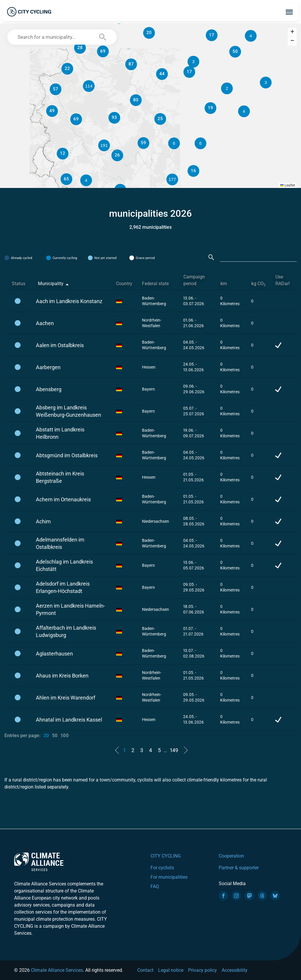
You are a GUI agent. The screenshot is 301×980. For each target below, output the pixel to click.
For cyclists (162, 868)
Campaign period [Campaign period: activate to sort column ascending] (194, 280)
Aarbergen (48, 367)
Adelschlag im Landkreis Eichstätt (64, 565)
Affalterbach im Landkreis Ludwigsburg (66, 631)
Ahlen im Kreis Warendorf (66, 698)
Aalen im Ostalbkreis (60, 345)
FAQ (155, 886)
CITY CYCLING (166, 856)
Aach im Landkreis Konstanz (69, 301)
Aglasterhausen (54, 654)
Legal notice (171, 970)
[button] (227, 88)
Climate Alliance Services (57, 970)
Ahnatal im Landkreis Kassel (69, 720)
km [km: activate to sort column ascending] (224, 284)
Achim (43, 521)
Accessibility (235, 970)
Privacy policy (203, 970)
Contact (145, 970)
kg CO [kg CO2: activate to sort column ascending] (259, 284)
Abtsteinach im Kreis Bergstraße (60, 477)
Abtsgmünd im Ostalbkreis (67, 455)
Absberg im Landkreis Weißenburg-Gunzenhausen (68, 411)
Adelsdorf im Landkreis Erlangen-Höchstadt (63, 587)
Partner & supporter (239, 868)
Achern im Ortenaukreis (63, 499)
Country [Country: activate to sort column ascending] (124, 284)
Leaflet (288, 185)
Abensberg (49, 389)
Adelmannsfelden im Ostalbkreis (60, 543)
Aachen (45, 323)
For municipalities (169, 877)
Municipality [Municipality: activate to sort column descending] (51, 284)
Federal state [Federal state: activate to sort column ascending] (155, 284)
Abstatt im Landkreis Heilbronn (60, 433)
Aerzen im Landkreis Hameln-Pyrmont (70, 609)
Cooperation (231, 856)
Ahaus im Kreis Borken (62, 676)
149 (174, 750)
